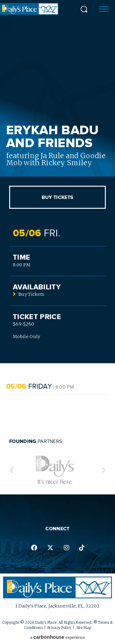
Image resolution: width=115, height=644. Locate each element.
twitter (50, 548)
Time (21, 257)
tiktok (82, 548)
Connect (57, 529)
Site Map (84, 628)
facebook (34, 548)
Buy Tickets (58, 197)
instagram (67, 548)
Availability (37, 287)
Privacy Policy (59, 628)
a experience (57, 637)
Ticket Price (37, 317)
